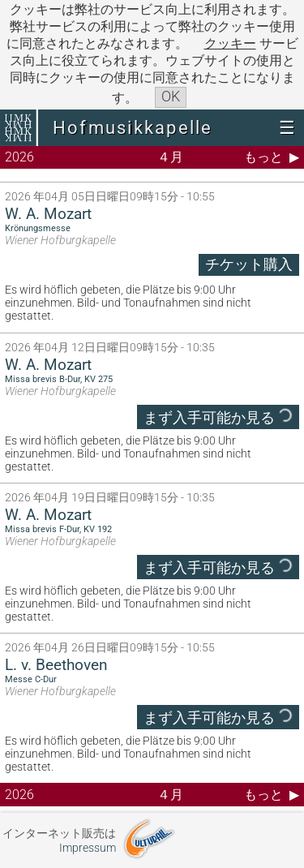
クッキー (230, 43)
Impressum (88, 848)
